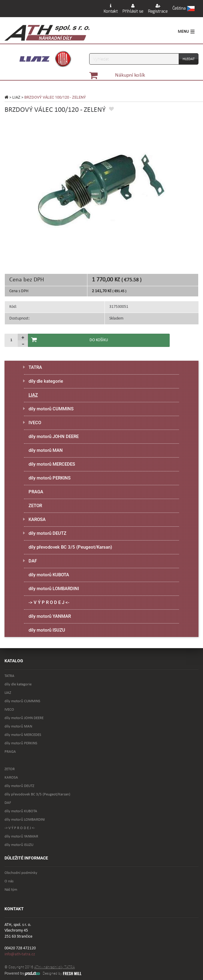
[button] (183, 9)
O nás (9, 881)
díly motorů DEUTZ (47, 533)
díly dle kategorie (46, 381)
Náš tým (11, 890)
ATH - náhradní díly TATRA (55, 967)
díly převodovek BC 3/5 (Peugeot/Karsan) (70, 547)
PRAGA (36, 492)
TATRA (35, 367)
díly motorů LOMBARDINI (54, 589)
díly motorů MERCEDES (52, 464)
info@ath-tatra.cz (20, 954)
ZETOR (35, 506)
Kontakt (111, 9)
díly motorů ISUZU (47, 630)
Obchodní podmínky (21, 873)
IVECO (35, 423)
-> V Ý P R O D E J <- (49, 602)
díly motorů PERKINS (50, 478)
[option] (101, 186)
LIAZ (16, 97)
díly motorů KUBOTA (49, 575)
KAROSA (37, 519)
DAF (33, 561)
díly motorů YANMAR (50, 616)
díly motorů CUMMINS (51, 409)
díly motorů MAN (46, 450)
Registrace (158, 9)
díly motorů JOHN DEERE (54, 436)
